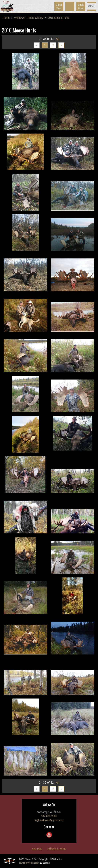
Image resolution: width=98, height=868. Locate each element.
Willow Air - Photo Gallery (29, 18)
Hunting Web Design (29, 863)
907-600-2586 (49, 816)
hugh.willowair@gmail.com (49, 820)
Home (6, 18)
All (57, 39)
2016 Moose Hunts (59, 18)
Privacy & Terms (57, 849)
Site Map (37, 849)
